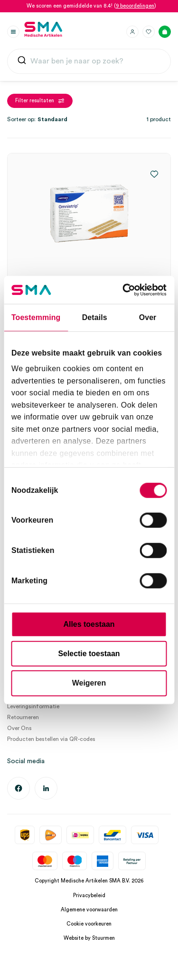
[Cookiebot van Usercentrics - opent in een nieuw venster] (126, 290)
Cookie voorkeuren (89, 924)
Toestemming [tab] (36, 317)
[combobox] (89, 62)
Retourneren (23, 717)
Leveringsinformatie (33, 706)
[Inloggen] (132, 32)
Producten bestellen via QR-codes (51, 739)
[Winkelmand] (165, 32)
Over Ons (19, 728)
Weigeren (89, 683)
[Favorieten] (149, 32)
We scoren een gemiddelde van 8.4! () (91, 6)
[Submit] (22, 62)
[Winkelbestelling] (64, 119)
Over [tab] (148, 317)
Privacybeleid (89, 895)
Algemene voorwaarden (89, 910)
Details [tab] (95, 317)
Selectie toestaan (89, 654)
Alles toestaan (89, 624)
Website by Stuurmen (89, 938)
